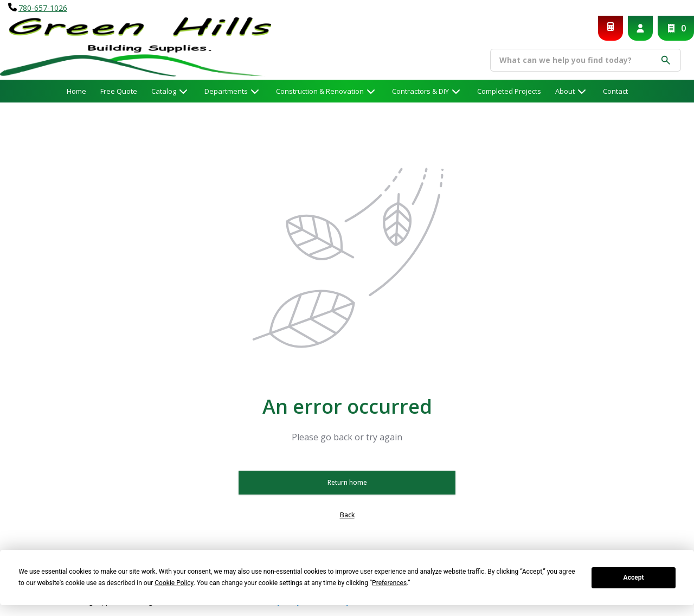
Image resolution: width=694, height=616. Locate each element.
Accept (634, 578)
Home (76, 91)
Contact (615, 91)
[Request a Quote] (611, 28)
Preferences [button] (389, 583)
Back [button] (347, 515)
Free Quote (119, 91)
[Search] (577, 60)
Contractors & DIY (420, 91)
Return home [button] (347, 482)
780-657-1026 (43, 8)
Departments (226, 91)
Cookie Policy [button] (174, 583)
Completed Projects (509, 91)
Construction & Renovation (320, 91)
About (565, 91)
